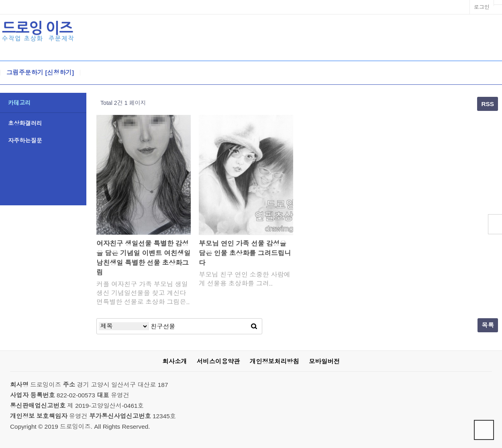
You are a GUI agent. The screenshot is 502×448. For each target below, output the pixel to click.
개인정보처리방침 (274, 361)
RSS (488, 104)
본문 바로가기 (0, 0)
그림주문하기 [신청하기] (40, 73)
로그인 (482, 7)
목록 (488, 325)
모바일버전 (324, 361)
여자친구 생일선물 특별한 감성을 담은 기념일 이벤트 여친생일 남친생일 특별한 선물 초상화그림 (144, 258)
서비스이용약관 (218, 361)
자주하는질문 (25, 141)
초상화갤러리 (25, 123)
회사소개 (174, 361)
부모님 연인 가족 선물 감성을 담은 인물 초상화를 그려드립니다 (245, 253)
